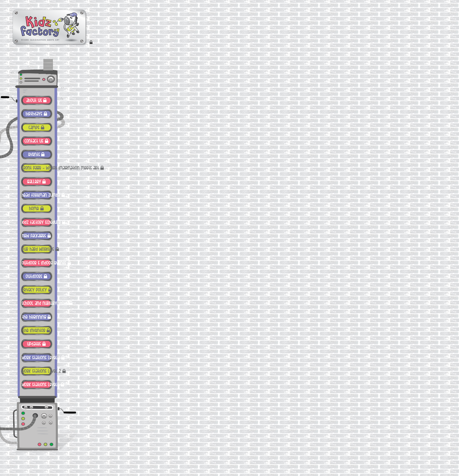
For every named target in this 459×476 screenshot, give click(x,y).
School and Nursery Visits (37, 303)
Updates (34, 344)
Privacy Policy (34, 290)
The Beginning (34, 317)
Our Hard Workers (37, 249)
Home (34, 209)
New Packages (34, 236)
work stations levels (37, 385)
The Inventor (34, 331)
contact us (34, 141)
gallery (34, 182)
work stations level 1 (37, 358)
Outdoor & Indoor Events (37, 263)
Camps (34, 128)
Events (34, 155)
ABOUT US (34, 100)
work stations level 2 (37, 371)
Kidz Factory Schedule (37, 222)
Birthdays (34, 114)
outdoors (34, 276)
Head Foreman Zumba (37, 195)
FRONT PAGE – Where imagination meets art (37, 168)
